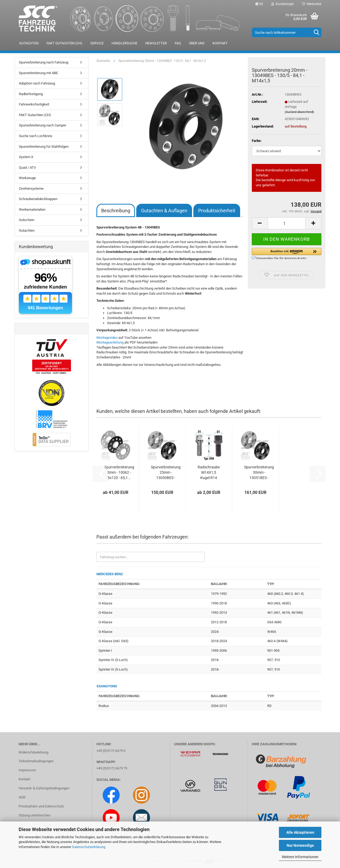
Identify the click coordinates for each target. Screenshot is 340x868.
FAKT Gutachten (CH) (64, 43)
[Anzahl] (287, 223)
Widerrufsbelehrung (33, 752)
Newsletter (156, 43)
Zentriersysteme (31, 189)
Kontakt (220, 43)
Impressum (27, 770)
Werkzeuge (27, 178)
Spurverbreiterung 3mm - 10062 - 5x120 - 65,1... (119, 472)
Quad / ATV (27, 168)
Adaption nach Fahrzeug (37, 83)
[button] (259, 4)
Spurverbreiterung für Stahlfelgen (44, 147)
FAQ (178, 43)
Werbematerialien (32, 209)
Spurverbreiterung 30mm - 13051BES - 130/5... (259, 473)
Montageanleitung (110, 342)
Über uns (197, 43)
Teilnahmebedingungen (36, 761)
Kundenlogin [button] (283, 4)
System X (26, 157)
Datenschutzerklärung (89, 847)
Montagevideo (107, 338)
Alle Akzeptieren (300, 832)
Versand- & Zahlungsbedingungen (44, 788)
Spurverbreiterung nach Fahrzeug (44, 62)
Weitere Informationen (300, 857)
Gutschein (27, 220)
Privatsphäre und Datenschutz (41, 806)
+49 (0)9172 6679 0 (111, 751)
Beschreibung (116, 211)
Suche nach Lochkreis (36, 136)
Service (97, 43)
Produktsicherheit (217, 211)
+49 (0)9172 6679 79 (112, 768)
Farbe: (257, 141)
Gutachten (29, 43)
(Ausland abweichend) (299, 112)
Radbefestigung (31, 94)
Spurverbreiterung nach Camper (42, 125)
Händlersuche (124, 43)
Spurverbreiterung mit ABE (38, 73)
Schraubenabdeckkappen (38, 199)
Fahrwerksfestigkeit (34, 104)
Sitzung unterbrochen (35, 815)
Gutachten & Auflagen (164, 211)
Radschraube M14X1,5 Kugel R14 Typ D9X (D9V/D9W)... (209, 473)
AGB (22, 797)
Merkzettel (312, 4)
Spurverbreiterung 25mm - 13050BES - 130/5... (166, 473)
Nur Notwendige (300, 845)
